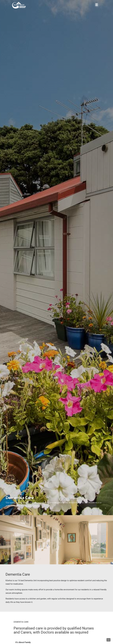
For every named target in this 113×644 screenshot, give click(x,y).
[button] (108, 640)
